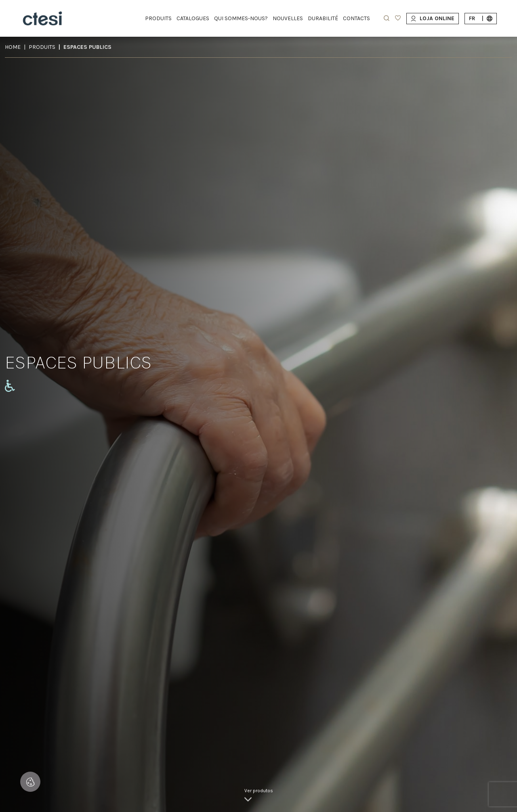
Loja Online (433, 18)
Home (13, 47)
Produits (42, 47)
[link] (259, 796)
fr (481, 18)
